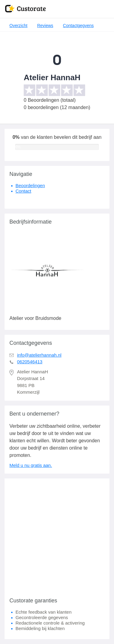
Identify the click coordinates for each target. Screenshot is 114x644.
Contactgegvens (78, 26)
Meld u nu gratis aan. (31, 465)
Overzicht (18, 26)
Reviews (45, 26)
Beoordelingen (30, 185)
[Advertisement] (57, 535)
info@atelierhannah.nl (39, 355)
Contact (23, 191)
